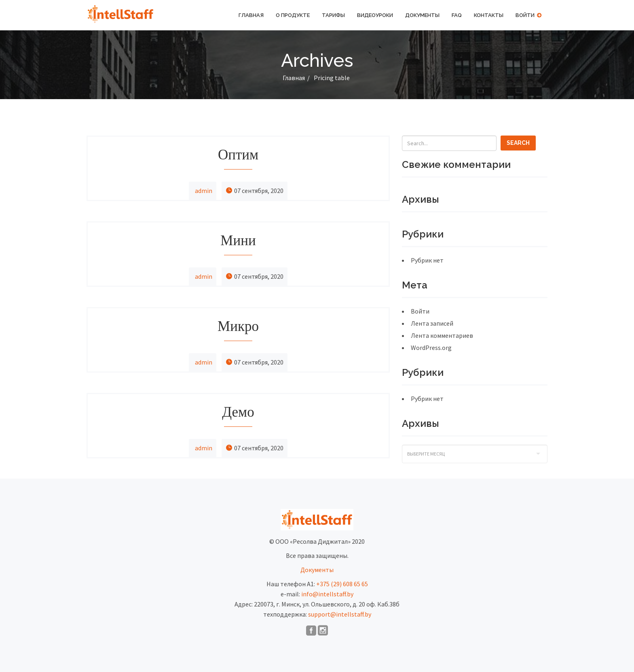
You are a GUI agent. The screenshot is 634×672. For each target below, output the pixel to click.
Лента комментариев (442, 335)
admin (204, 191)
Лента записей (432, 323)
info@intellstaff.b (326, 594)
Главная (251, 15)
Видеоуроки (375, 15)
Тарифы (333, 15)
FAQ (457, 15)
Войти (528, 15)
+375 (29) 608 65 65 (342, 584)
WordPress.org (431, 348)
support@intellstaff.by (340, 614)
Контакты (489, 15)
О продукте (293, 15)
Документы (422, 15)
